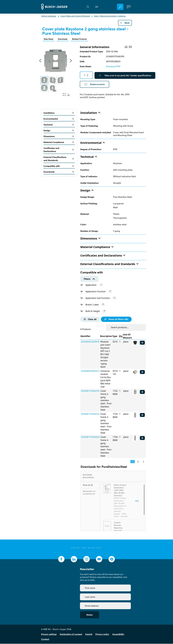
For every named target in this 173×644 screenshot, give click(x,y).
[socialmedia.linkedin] (74, 559)
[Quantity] (86, 75)
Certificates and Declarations (59, 150)
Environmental (59, 119)
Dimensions (59, 137)
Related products (96, 85)
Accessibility (118, 634)
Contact (45, 639)
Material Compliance (59, 142)
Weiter (90, 615)
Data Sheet (49, 39)
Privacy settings (49, 634)
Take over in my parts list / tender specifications (125, 76)
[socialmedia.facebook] (61, 559)
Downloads (65, 39)
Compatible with (59, 166)
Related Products (84, 39)
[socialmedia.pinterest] (112, 559)
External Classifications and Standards (59, 159)
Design (59, 131)
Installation (59, 113)
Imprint (89, 634)
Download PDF (113, 67)
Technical (59, 125)
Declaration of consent (71, 634)
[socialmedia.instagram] (87, 559)
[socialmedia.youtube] (99, 559)
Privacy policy (102, 634)
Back (125, 23)
